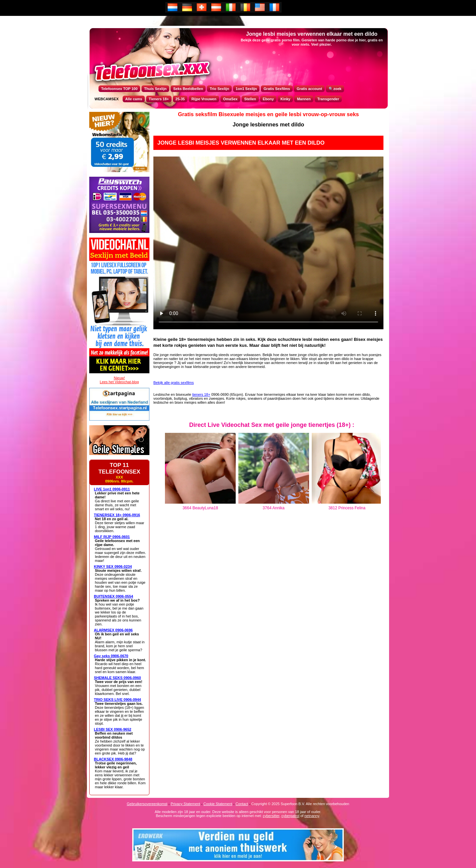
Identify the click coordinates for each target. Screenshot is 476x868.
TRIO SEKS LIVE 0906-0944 (117, 700)
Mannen (304, 99)
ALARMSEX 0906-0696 (113, 630)
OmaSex (230, 99)
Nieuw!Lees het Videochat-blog (119, 380)
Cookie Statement (218, 804)
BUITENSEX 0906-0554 (114, 596)
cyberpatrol (290, 816)
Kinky (285, 99)
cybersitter (271, 816)
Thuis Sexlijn (155, 89)
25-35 (180, 99)
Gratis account (309, 89)
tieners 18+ (201, 394)
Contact (242, 804)
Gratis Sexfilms (277, 89)
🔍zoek (335, 89)
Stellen (250, 99)
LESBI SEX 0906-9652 (113, 729)
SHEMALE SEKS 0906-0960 (117, 678)
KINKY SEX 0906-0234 (113, 567)
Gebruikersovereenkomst (147, 804)
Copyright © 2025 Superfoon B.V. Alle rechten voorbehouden (300, 804)
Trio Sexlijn (219, 89)
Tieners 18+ (159, 99)
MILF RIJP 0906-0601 (112, 537)
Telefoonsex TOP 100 (119, 89)
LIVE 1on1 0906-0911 (112, 489)
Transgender (328, 99)
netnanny (312, 816)
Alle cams (134, 99)
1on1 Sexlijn (246, 89)
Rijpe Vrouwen (204, 99)
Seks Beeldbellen (188, 89)
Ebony (268, 99)
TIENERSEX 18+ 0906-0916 (117, 515)
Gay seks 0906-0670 (111, 656)
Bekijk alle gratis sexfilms (174, 383)
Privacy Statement (185, 804)
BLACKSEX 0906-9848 (113, 759)
